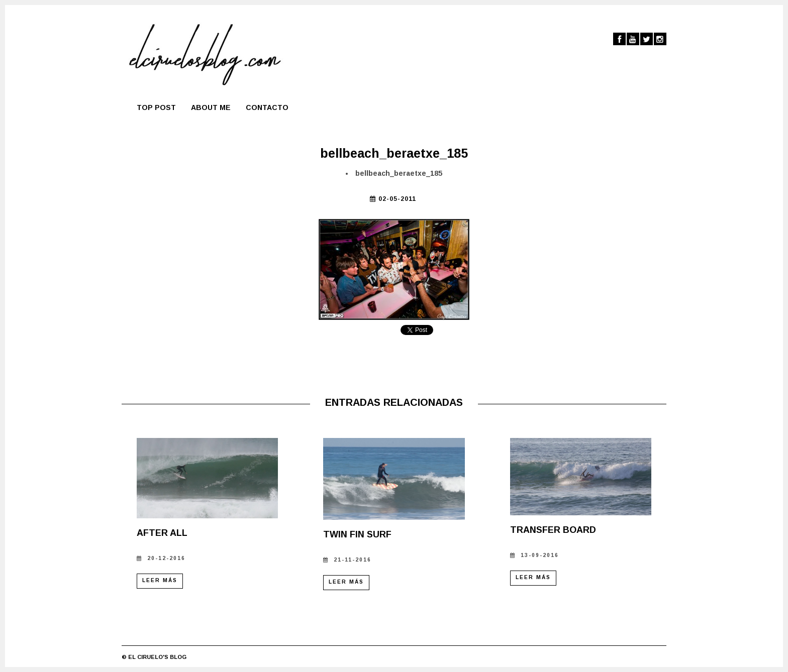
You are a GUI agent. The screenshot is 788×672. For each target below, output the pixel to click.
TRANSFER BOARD (553, 530)
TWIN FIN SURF (357, 534)
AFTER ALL (162, 533)
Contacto (267, 107)
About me (211, 107)
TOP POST (156, 107)
